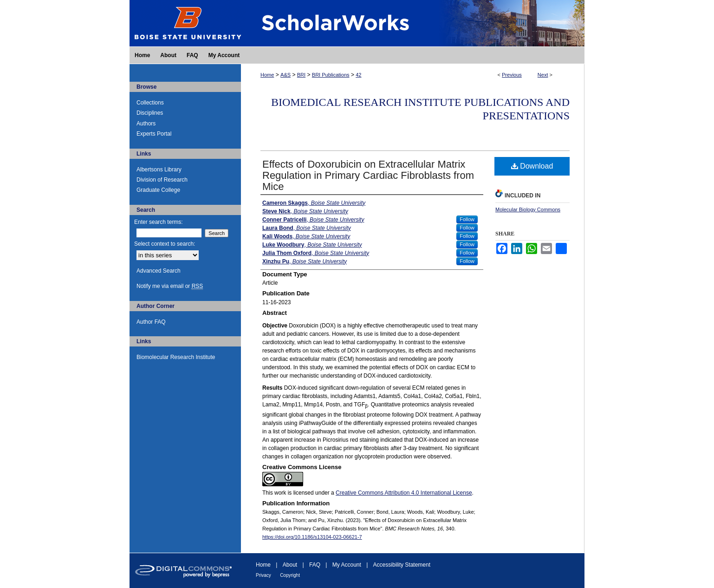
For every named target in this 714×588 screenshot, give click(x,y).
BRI (301, 75)
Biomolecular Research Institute (176, 357)
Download (532, 166)
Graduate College (158, 190)
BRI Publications (331, 75)
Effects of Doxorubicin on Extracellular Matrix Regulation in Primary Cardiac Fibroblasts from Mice (368, 175)
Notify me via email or (170, 286)
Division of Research (162, 180)
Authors (146, 124)
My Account (347, 565)
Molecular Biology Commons (528, 209)
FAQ (315, 565)
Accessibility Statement (402, 565)
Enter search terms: (159, 222)
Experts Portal (154, 134)
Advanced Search (159, 271)
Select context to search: (165, 244)
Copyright (290, 575)
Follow (467, 219)
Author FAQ (151, 322)
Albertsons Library (159, 170)
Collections (150, 103)
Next (543, 75)
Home (267, 75)
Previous (512, 75)
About (290, 565)
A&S (286, 75)
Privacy (263, 575)
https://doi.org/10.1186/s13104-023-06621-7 (312, 537)
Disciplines (150, 113)
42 (358, 75)
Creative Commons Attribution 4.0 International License (404, 493)
